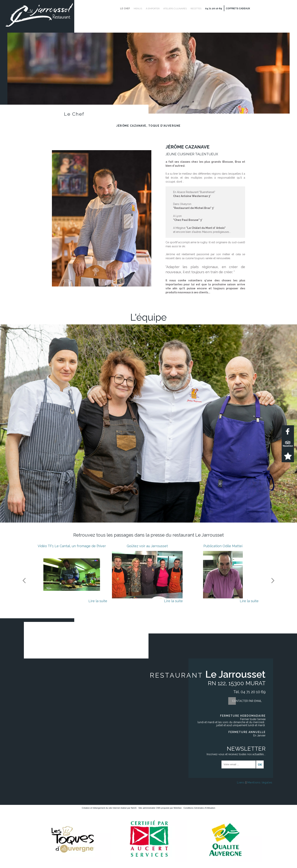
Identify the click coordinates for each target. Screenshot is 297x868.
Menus (138, 9)
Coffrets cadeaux (238, 9)
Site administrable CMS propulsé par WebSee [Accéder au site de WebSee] (160, 808)
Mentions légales (260, 782)
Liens (241, 782)
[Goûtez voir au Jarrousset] (147, 575)
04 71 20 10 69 (214, 9)
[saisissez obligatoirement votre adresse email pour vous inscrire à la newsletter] (239, 764)
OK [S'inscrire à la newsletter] (260, 765)
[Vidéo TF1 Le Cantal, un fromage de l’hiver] (72, 575)
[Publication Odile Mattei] (223, 575)
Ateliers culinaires (175, 9)
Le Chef (125, 9)
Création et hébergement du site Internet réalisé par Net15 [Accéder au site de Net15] (109, 808)
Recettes (196, 9)
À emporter (153, 9)
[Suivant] (273, 580)
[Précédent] (24, 580)
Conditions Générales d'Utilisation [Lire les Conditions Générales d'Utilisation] (199, 808)
